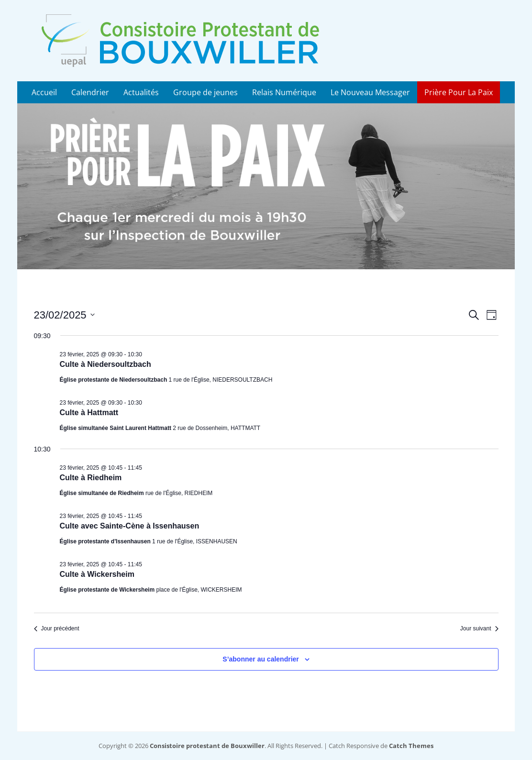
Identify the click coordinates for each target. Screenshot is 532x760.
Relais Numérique (284, 92)
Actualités (141, 92)
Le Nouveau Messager (370, 92)
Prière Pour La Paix (459, 92)
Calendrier (90, 92)
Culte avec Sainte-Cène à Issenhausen (130, 526)
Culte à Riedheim (91, 478)
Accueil (44, 92)
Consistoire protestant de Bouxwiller (207, 746)
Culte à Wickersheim (97, 574)
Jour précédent (57, 628)
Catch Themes (411, 746)
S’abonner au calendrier (261, 659)
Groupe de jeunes (205, 92)
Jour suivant (479, 628)
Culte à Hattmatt (89, 413)
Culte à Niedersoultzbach (105, 364)
